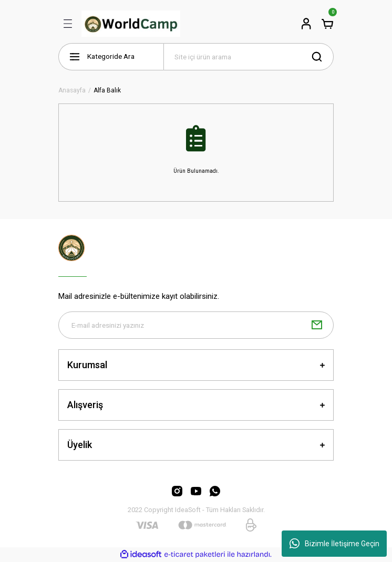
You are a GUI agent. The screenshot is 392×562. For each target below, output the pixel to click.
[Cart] (327, 24)
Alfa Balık (107, 91)
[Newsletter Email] (196, 325)
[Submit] (317, 325)
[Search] (249, 57)
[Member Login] (306, 24)
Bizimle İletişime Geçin (334, 544)
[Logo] (131, 24)
